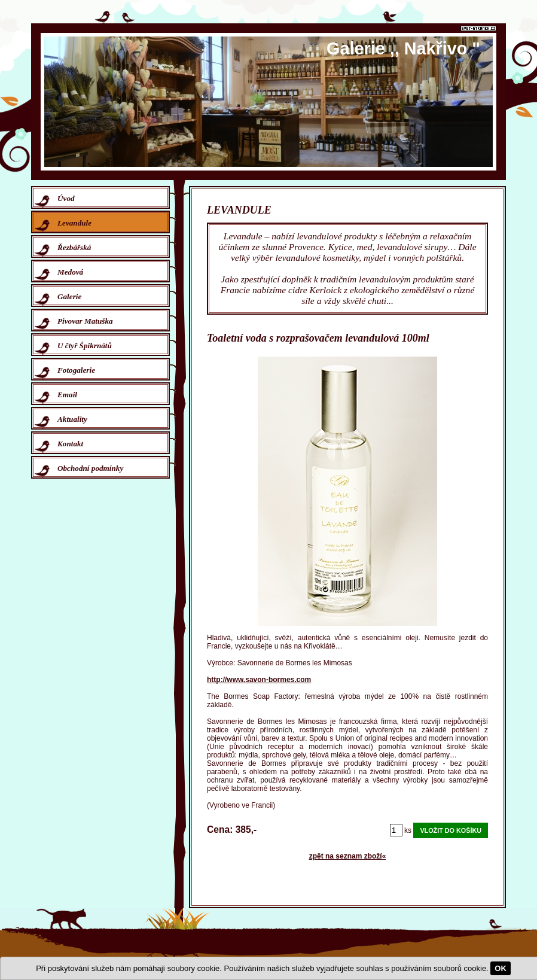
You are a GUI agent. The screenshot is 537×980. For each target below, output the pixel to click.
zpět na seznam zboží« (348, 856)
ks (408, 830)
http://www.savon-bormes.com (259, 680)
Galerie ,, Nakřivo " (403, 48)
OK (501, 968)
